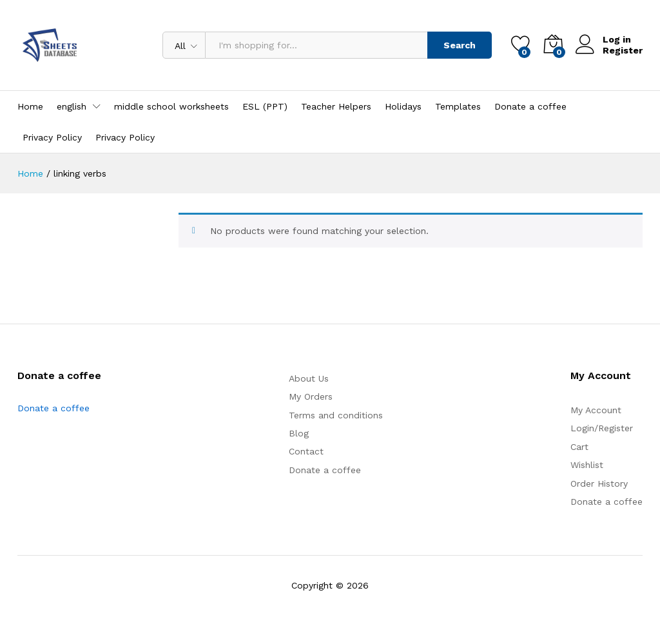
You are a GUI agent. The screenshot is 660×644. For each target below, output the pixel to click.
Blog (299, 433)
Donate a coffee (530, 106)
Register (623, 50)
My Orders (311, 396)
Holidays (403, 106)
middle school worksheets (171, 106)
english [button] (72, 106)
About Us (309, 378)
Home (30, 106)
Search (460, 45)
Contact (306, 451)
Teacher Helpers (336, 106)
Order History (599, 483)
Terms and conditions (336, 415)
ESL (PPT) (265, 106)
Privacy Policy (52, 137)
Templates (458, 106)
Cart (579, 447)
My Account (596, 410)
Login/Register (602, 428)
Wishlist (587, 465)
